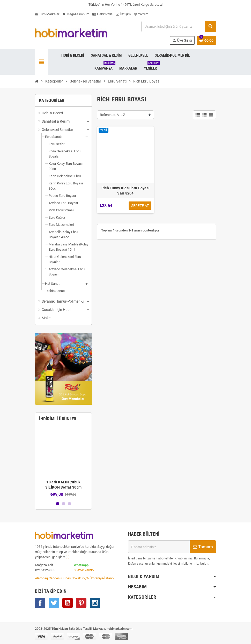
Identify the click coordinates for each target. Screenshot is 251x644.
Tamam (203, 547)
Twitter (54, 603)
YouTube (68, 603)
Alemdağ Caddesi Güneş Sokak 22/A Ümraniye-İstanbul (76, 578)
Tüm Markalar (47, 14)
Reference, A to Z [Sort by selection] (113, 115)
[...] (67, 557)
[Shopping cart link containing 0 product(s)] (206, 40)
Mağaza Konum (76, 14)
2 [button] (64, 504)
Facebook (40, 603)
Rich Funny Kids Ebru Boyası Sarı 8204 (126, 191)
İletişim (123, 14)
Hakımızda (102, 14)
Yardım (141, 14)
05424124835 (84, 570)
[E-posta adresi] (159, 547)
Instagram (95, 603)
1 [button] (58, 504)
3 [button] (69, 504)
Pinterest (81, 603)
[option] (63, 463)
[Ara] (179, 27)
